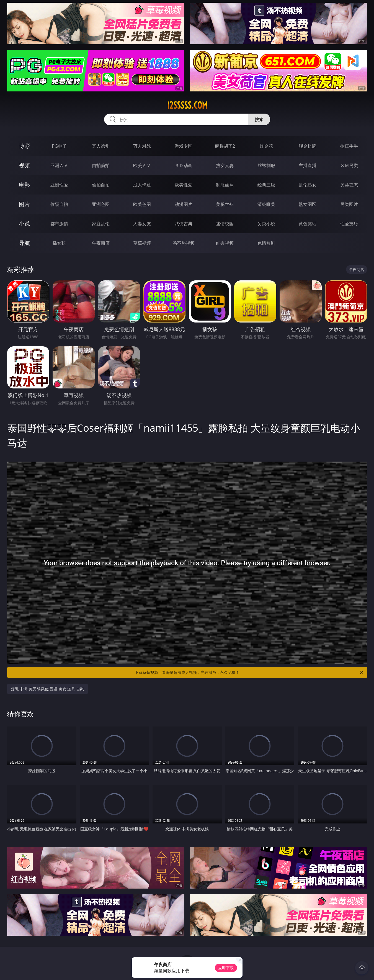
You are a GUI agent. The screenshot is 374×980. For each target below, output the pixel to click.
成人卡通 (142, 185)
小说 (24, 223)
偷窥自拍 (59, 204)
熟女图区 (308, 204)
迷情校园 (225, 224)
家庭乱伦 (101, 224)
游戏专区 (184, 146)
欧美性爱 (184, 185)
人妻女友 (142, 224)
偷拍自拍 (101, 185)
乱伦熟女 (308, 185)
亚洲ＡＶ (59, 165)
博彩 (24, 146)
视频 (24, 165)
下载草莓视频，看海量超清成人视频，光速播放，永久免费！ (250, 672)
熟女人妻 (225, 165)
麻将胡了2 (225, 146)
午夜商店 (101, 243)
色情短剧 (266, 243)
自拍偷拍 (101, 165)
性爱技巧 (349, 224)
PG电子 (59, 146)
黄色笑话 (308, 224)
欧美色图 (142, 204)
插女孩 (59, 243)
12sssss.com (187, 105)
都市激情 (59, 224)
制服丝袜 (225, 185)
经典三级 (266, 185)
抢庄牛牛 (349, 146)
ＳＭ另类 (349, 165)
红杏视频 (225, 243)
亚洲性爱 (59, 185)
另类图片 (349, 204)
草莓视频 (142, 243)
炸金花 (266, 146)
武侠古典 (184, 224)
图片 (24, 204)
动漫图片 (184, 204)
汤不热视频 (184, 243)
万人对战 (142, 146)
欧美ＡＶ (142, 165)
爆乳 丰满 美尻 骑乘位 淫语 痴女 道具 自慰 (47, 689)
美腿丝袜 (225, 204)
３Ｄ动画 (184, 165)
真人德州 (101, 146)
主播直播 (308, 165)
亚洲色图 (101, 204)
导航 (24, 243)
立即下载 (226, 968)
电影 (24, 185)
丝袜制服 (266, 165)
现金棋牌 (308, 146)
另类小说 (266, 224)
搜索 (259, 119)
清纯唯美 (266, 204)
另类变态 (349, 185)
